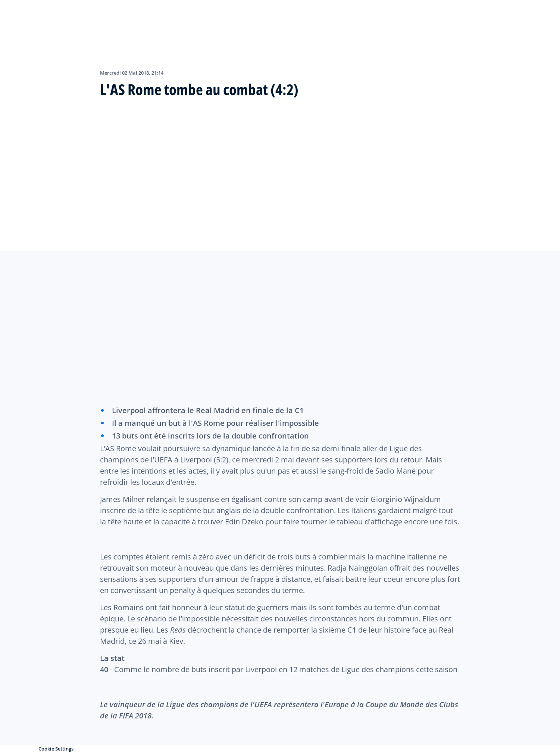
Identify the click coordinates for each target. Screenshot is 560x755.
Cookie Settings (56, 749)
